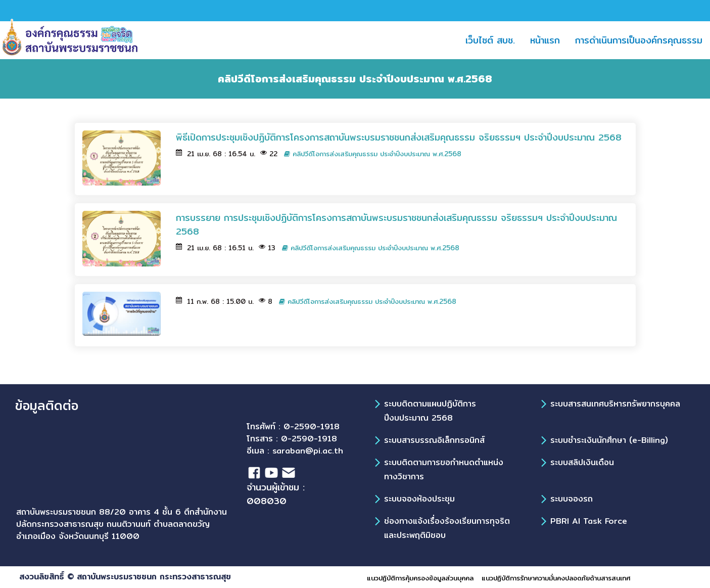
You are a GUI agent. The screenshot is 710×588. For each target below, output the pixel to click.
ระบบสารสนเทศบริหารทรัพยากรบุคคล (615, 404)
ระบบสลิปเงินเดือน (582, 462)
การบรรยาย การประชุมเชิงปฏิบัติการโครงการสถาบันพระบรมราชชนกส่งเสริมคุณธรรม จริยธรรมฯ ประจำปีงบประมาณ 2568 (396, 224)
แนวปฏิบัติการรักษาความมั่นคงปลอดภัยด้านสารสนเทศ (556, 578)
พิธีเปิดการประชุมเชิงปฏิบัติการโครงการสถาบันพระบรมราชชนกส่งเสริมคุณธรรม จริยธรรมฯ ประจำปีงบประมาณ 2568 (400, 137)
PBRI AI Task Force (589, 521)
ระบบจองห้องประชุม (419, 499)
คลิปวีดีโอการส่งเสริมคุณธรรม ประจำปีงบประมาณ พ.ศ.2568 (373, 154)
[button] (584, 40)
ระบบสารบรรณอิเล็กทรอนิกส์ (434, 440)
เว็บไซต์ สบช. (494, 40)
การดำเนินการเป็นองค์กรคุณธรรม (639, 40)
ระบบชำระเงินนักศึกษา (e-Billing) (609, 440)
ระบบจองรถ (572, 499)
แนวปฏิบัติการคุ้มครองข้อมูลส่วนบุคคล (420, 578)
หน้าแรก (549, 40)
